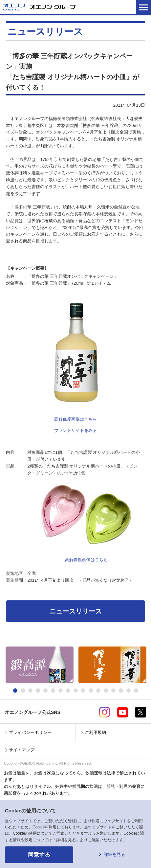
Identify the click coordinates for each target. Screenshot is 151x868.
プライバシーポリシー (30, 732)
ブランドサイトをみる (75, 430)
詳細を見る (114, 854)
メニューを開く (143, 7)
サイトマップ (22, 750)
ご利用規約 (95, 732)
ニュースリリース (75, 611)
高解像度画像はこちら (75, 419)
